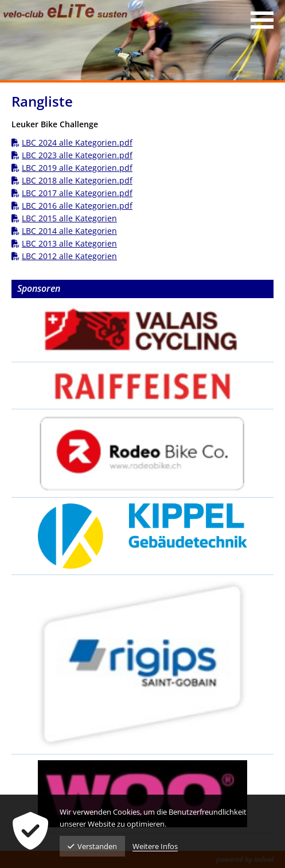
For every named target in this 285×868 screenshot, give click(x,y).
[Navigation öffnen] (262, 20)
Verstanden (92, 846)
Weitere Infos (155, 846)
